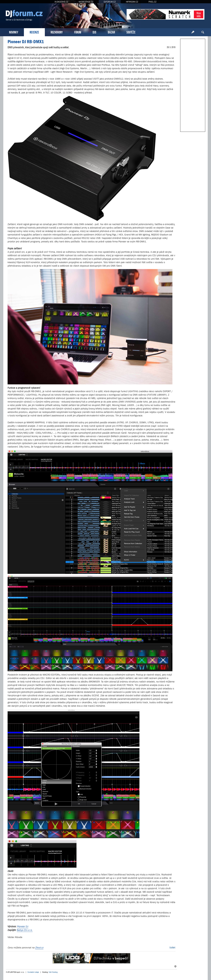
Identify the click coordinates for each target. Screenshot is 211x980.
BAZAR (111, 32)
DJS (94, 32)
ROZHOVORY (57, 32)
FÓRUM (78, 32)
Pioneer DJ (23, 926)
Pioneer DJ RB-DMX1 (26, 42)
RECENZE (34, 32)
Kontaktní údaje (33, 972)
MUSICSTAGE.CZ (86, 2)
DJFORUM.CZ (110, 2)
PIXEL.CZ (152, 2)
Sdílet (172, 947)
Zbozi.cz (39, 947)
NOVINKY (14, 32)
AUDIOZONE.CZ (61, 2)
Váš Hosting (53, 972)
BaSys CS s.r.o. (25, 930)
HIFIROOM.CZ (132, 2)
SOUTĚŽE (131, 32)
